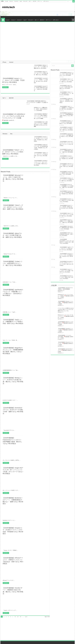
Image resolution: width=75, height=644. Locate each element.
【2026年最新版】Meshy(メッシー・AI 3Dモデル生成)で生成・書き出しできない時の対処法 (66, 122)
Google (6, 1)
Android (11, 62)
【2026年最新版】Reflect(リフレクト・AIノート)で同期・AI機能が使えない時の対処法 (41, 67)
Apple (21, 1)
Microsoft (25, 1)
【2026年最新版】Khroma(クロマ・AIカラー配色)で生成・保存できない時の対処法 (66, 277)
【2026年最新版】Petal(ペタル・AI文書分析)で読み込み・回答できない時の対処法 (67, 234)
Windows (5, 134)
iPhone (4, 62)
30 (21, 617)
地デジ (30, 1)
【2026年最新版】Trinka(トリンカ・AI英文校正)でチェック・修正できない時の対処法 (13, 263)
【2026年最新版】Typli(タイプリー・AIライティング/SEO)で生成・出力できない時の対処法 (67, 248)
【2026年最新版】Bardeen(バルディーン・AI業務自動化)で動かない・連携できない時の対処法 (66, 151)
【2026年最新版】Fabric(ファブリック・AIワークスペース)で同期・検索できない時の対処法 (66, 215)
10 (15, 617)
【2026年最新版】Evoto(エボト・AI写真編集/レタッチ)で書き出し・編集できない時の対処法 (67, 186)
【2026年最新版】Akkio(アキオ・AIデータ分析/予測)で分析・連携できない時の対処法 (12, 235)
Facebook (16, 1)
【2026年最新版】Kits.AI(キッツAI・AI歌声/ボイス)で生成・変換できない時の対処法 (67, 200)
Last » (26, 617)
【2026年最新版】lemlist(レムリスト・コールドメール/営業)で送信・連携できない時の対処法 (67, 179)
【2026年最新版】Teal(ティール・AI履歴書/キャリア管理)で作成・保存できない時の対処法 (13, 322)
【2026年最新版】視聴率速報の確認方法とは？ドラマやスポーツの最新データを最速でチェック (37, 102)
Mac (11, 134)
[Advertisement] (62, 7)
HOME (2, 1)
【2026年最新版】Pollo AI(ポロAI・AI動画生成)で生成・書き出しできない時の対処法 (66, 228)
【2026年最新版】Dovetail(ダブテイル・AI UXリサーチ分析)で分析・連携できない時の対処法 (66, 129)
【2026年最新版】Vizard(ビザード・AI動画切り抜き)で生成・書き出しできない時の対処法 (66, 173)
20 (18, 617)
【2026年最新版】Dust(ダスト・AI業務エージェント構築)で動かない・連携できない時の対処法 (66, 221)
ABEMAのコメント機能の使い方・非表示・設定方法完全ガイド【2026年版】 (41, 109)
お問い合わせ (46, 1)
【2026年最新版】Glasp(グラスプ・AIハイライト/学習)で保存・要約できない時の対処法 (41, 73)
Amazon (11, 1)
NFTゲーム (40, 1)
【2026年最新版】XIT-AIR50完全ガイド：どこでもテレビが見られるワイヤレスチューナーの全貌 (14, 116)
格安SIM (35, 1)
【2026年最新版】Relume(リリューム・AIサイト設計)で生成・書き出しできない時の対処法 (67, 74)
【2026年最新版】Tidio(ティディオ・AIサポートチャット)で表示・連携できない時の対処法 (13, 152)
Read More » (5, 87)
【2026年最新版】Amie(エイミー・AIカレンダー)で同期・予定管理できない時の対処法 (13, 80)
